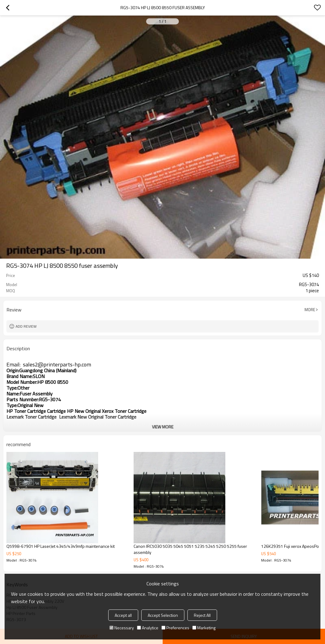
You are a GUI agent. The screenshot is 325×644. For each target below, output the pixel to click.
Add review (26, 326)
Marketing (204, 628)
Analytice (148, 628)
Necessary (122, 628)
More (310, 310)
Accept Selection (163, 615)
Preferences (175, 628)
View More (163, 427)
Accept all (123, 615)
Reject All (202, 615)
